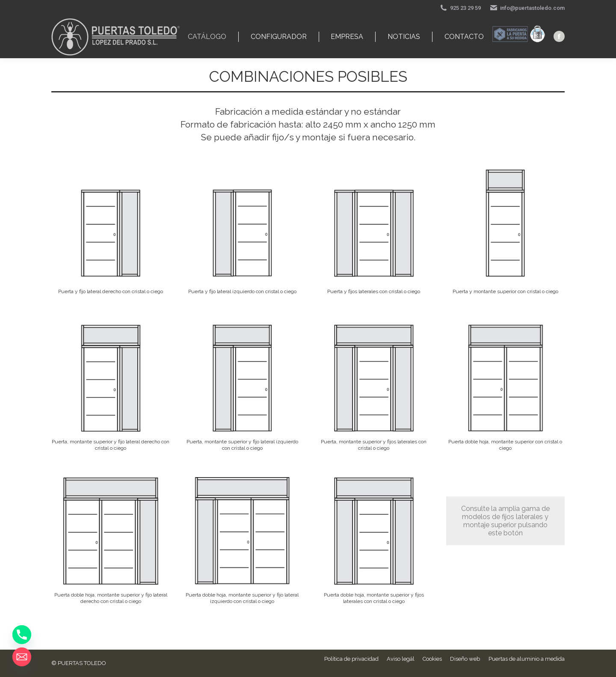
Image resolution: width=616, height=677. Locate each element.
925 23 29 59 (460, 8)
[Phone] (22, 635)
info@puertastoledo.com (527, 8)
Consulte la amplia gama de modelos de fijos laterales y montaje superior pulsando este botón (505, 484)
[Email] (22, 657)
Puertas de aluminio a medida (527, 659)
